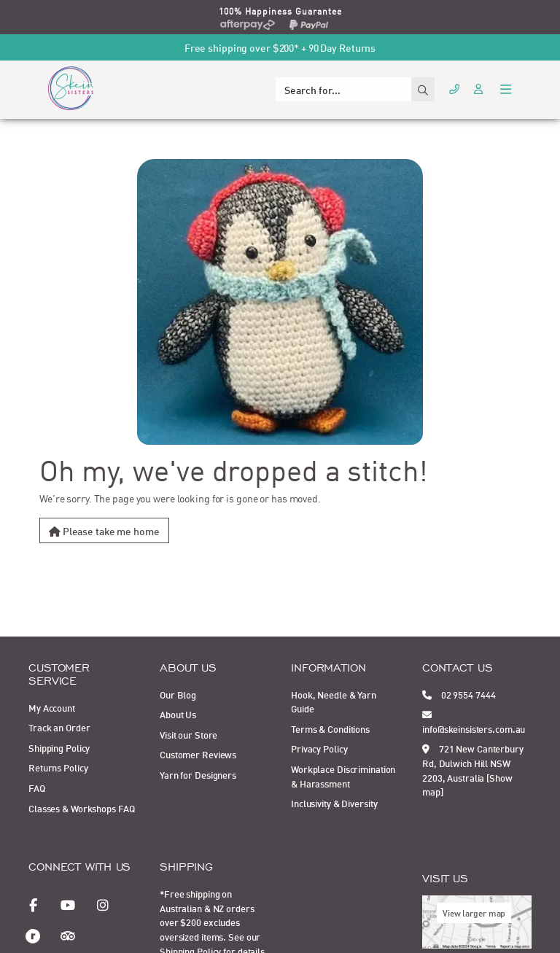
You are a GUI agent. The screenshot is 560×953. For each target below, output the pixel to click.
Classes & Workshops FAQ (81, 808)
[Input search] (343, 89)
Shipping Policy (59, 747)
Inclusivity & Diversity (334, 803)
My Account (52, 707)
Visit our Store (188, 734)
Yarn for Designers (198, 774)
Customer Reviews (198, 754)
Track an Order (59, 727)
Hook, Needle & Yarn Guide (334, 701)
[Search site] (423, 89)
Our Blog (178, 694)
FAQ (37, 787)
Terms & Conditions (330, 728)
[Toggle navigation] (506, 88)
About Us (178, 714)
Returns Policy (58, 767)
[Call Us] (454, 88)
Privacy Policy (319, 748)
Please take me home (104, 530)
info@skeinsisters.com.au (474, 721)
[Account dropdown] (480, 88)
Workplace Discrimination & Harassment (343, 776)
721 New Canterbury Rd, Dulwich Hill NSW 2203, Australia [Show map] (473, 770)
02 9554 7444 (459, 694)
